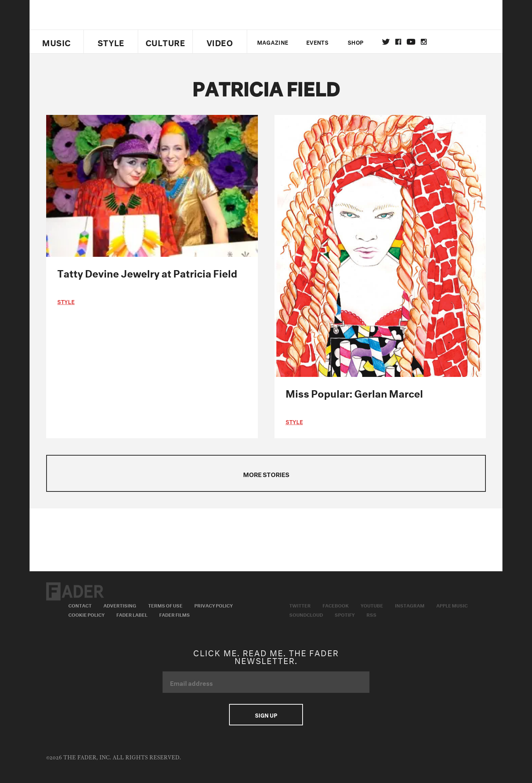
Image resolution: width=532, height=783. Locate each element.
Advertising (120, 605)
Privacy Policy (214, 605)
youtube (411, 42)
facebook (398, 42)
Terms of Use (165, 605)
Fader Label (132, 614)
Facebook (336, 605)
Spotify (345, 614)
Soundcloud (306, 614)
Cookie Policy (86, 614)
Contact (80, 605)
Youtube (372, 605)
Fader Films (175, 614)
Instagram (410, 605)
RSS (371, 614)
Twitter (386, 42)
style (66, 301)
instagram (424, 42)
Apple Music (452, 605)
